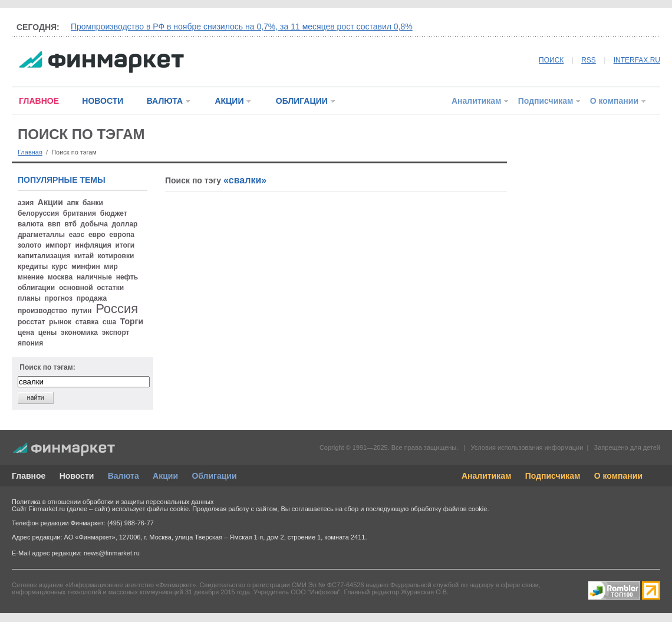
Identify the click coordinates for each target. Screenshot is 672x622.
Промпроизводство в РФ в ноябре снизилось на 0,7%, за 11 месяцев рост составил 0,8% (242, 27)
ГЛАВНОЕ (39, 101)
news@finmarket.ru (112, 553)
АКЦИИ (229, 101)
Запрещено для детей (627, 447)
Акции (165, 476)
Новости (77, 476)
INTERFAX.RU (637, 60)
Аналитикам (476, 101)
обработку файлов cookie (449, 509)
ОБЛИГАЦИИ (302, 101)
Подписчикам (546, 101)
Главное (29, 476)
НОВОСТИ (103, 101)
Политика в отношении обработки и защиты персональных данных (113, 502)
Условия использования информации (527, 447)
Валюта (123, 476)
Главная (30, 152)
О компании (614, 101)
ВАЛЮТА (165, 101)
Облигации (214, 476)
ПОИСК (551, 60)
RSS (589, 60)
